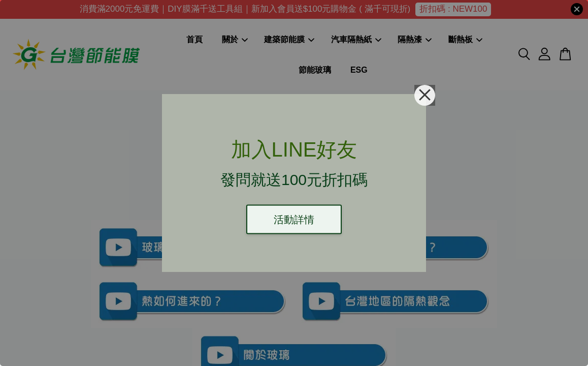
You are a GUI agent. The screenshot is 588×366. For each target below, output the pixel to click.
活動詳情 (294, 220)
